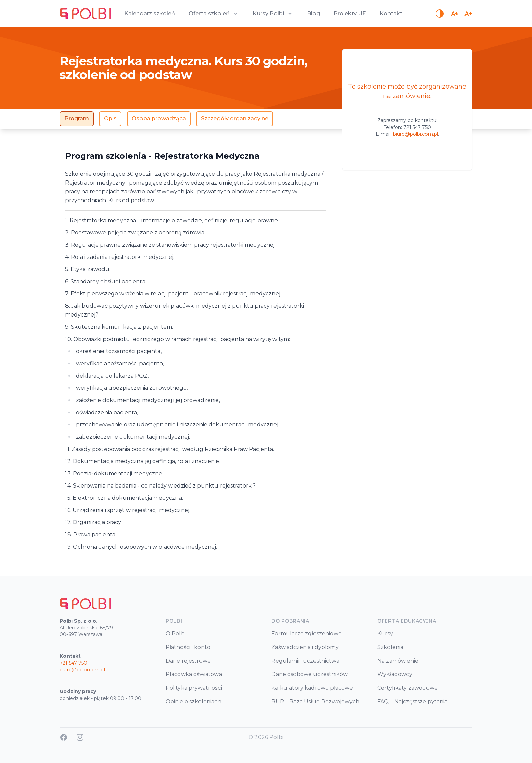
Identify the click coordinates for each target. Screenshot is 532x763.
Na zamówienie (398, 661)
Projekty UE (350, 13)
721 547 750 (417, 127)
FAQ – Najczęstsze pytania (412, 701)
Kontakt (391, 13)
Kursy (385, 634)
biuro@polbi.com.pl (415, 134)
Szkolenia (390, 647)
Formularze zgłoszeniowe (307, 634)
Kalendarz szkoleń (150, 13)
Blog (313, 13)
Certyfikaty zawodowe (407, 688)
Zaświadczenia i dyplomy (305, 647)
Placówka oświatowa (194, 674)
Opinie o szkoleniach (193, 701)
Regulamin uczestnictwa (305, 661)
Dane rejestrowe (188, 661)
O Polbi (176, 634)
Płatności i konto (188, 647)
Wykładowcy (395, 674)
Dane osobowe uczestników (310, 674)
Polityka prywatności (194, 688)
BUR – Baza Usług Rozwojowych (315, 701)
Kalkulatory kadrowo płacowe (312, 688)
